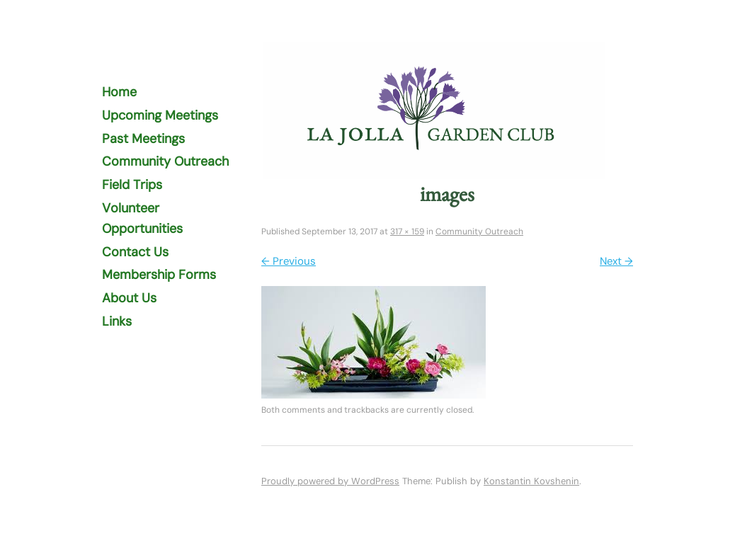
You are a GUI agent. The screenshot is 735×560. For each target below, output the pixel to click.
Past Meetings (143, 139)
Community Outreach (165, 161)
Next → (616, 261)
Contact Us (135, 252)
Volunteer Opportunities (142, 218)
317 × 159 (407, 232)
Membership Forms (159, 275)
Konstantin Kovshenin (531, 481)
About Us (129, 298)
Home (119, 92)
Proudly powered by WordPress (330, 481)
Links (117, 321)
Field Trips (132, 185)
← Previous (289, 261)
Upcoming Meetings (160, 115)
